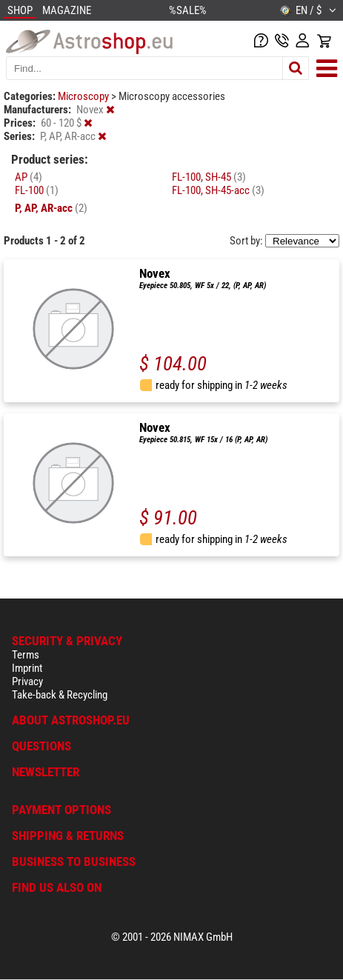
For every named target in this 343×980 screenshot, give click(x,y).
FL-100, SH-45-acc (218, 190)
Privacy (27, 681)
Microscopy (84, 96)
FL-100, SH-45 (209, 177)
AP (29, 177)
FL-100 (37, 190)
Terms (26, 655)
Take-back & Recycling (60, 695)
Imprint (27, 668)
